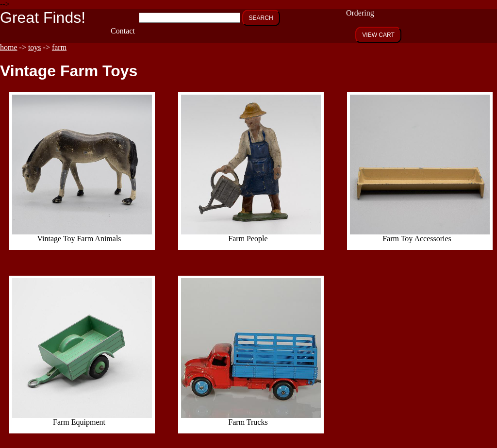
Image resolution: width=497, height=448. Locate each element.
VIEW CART (378, 35)
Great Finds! (43, 17)
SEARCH (261, 18)
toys (35, 47)
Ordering (360, 13)
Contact (123, 31)
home (9, 47)
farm (59, 47)
